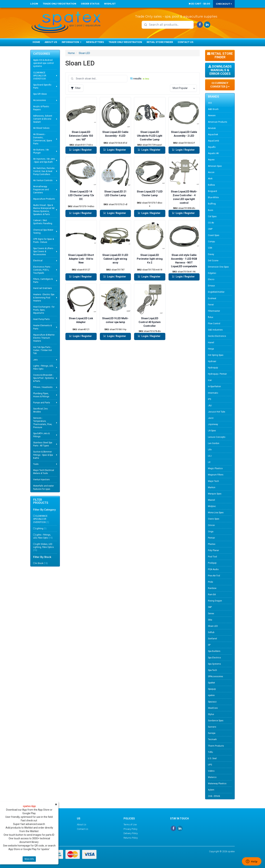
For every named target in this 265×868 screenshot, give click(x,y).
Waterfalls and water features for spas (43, 487)
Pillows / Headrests (43, 387)
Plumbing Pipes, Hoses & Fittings (41, 395)
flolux (211, 317)
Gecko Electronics (217, 336)
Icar (210, 380)
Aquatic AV (213, 153)
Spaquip (212, 689)
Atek (210, 179)
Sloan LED (84, 53)
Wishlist (110, 4)
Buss (211, 210)
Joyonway (213, 424)
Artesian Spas (215, 166)
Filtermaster (214, 311)
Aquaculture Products (44, 199)
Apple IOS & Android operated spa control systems (43, 63)
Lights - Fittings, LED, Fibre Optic (43, 367)
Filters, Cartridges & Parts (43, 281)
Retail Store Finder (160, 42)
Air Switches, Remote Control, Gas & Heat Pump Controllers (44, 171)
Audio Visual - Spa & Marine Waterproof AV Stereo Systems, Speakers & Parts (44, 210)
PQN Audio (213, 569)
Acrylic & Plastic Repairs (41, 108)
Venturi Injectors (41, 480)
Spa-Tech (212, 670)
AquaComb (213, 141)
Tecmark (212, 739)
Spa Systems (214, 664)
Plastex (212, 544)
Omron (211, 525)
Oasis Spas (214, 519)
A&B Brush (213, 109)
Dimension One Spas (218, 267)
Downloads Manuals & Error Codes (220, 70)
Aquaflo (212, 147)
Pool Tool (212, 557)
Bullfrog (212, 204)
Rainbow (212, 588)
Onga (211, 532)
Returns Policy (131, 838)
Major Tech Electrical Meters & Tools (44, 472)
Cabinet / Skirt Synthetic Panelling (43, 222)
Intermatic (213, 393)
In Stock (42, 563)
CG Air (211, 223)
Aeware (212, 115)
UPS (210, 765)
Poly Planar (213, 550)
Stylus (211, 714)
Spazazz (212, 702)
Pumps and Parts (42, 403)
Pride (210, 582)
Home (36, 42)
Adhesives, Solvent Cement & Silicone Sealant (43, 119)
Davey (211, 254)
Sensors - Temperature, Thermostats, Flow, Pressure (43, 423)
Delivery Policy (131, 833)
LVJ (210, 456)
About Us (51, 42)
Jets (35, 360)
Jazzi (211, 418)
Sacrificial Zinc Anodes (41, 410)
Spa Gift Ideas (40, 94)
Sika (210, 620)
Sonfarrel (212, 639)
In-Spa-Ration (214, 386)
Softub (211, 632)
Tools (36, 464)
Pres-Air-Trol (214, 576)
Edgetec (212, 273)
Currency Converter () (220, 85)
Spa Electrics (214, 658)
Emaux (211, 286)
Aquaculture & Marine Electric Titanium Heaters (44, 338)
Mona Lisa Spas (216, 513)
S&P (210, 607)
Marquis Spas (215, 494)
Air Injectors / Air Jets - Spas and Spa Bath (44, 160)
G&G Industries (215, 330)
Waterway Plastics (217, 784)
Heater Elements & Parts (42, 327)
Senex (211, 614)
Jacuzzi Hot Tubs (217, 412)
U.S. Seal (212, 758)
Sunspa (212, 733)
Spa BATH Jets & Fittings (41, 435)
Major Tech (213, 481)
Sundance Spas (216, 721)
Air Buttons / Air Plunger (41, 151)
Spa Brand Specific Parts (42, 86)
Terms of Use (130, 825)
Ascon (211, 172)
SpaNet (211, 683)
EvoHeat (212, 298)
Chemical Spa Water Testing (43, 231)
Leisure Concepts (217, 437)
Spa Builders (214, 651)
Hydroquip (213, 368)
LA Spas (212, 431)
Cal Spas (212, 216)
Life (210, 450)
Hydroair (212, 361)
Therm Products (216, 746)
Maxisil (211, 500)
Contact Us (185, 42)
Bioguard (212, 191)
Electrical (38, 261)
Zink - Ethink (214, 796)
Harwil (211, 343)
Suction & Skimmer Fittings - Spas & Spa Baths (43, 455)
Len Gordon (214, 443)
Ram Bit (212, 595)
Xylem (211, 790)
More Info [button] (29, 859)
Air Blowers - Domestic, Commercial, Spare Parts (43, 139)
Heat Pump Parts (41, 319)
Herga (211, 349)
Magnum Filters (216, 475)
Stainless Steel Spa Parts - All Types (43, 444)
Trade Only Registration (59, 4)
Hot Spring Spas (216, 355)
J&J (210, 405)
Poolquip (212, 563)
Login (34, 4)
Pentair (211, 538)
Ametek (212, 128)
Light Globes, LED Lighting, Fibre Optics (43, 547)
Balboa (211, 185)
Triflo (210, 752)
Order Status (90, 4)
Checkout (224, 4)
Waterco (212, 777)
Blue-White (213, 197)
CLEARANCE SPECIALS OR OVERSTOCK (40, 76)
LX (209, 462)
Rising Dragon (215, 601)
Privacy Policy (130, 829)
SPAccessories (216, 676)
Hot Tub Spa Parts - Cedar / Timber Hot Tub (42, 350)
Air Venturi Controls (43, 180)
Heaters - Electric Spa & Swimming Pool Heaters (44, 298)
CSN (210, 248)
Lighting (41, 529)
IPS (210, 399)
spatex (211, 695)
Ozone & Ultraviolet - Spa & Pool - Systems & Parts (43, 378)
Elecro (211, 279)
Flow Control (214, 324)
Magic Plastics (215, 468)
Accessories (40, 100)
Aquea (211, 160)
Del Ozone (213, 261)
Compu (211, 242)
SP (209, 645)
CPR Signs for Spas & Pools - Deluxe (43, 241)
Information (72, 42)
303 (210, 103)
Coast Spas (214, 235)
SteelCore (213, 708)
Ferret (211, 305)
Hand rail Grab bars (42, 288)
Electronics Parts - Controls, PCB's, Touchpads (42, 270)
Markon (212, 487)
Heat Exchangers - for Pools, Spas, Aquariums (44, 310)
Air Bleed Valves (41, 128)
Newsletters (95, 42)
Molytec (212, 506)
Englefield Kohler (216, 292)
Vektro (211, 771)
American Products (218, 122)
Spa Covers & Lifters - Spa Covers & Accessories (44, 251)
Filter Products (41, 501)
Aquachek (213, 135)
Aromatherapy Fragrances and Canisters (41, 190)
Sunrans (212, 727)
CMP (210, 229)
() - (199, 4)
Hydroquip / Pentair (217, 374)
